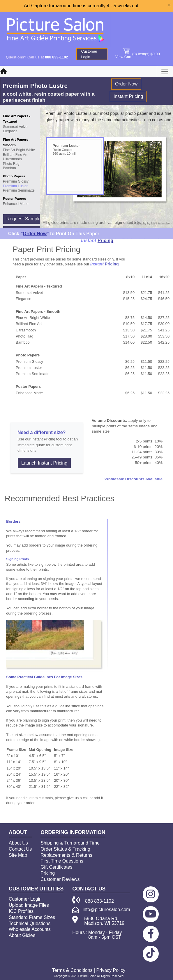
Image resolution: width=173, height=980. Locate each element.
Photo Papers (14, 176)
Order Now (126, 84)
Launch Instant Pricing (44, 463)
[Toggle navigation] (165, 72)
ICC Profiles (21, 911)
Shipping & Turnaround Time (70, 843)
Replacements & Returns (66, 855)
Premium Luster (15, 186)
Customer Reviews (60, 879)
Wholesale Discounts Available (134, 479)
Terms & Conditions (72, 970)
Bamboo (9, 168)
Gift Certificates (56, 867)
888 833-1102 (56, 57)
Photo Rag (11, 164)
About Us (18, 843)
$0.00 (155, 54)
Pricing (105, 241)
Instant (89, 241)
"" (35, 234)
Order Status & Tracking (65, 849)
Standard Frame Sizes (32, 917)
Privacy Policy (111, 970)
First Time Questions (62, 861)
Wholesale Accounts (30, 929)
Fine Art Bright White (19, 150)
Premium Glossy (16, 181)
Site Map (18, 855)
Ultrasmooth (12, 159)
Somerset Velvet (16, 127)
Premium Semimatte (19, 190)
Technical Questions (30, 923)
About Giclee (22, 935)
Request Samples (25, 219)
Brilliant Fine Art (15, 155)
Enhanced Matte (16, 204)
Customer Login (89, 54)
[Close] (169, 5)
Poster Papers (15, 199)
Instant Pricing (128, 96)
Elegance (10, 131)
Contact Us (20, 849)
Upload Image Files (29, 905)
